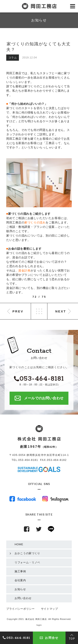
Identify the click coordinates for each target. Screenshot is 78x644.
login (39, 625)
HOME (19, 544)
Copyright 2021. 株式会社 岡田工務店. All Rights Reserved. (39, 619)
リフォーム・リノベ (27, 562)
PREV (18, 311)
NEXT (61, 311)
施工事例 (20, 571)
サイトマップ (50, 609)
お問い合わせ (23, 598)
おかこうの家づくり (27, 553)
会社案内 (20, 580)
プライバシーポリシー (20, 609)
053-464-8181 (28, 460)
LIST (39, 311)
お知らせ (20, 589)
